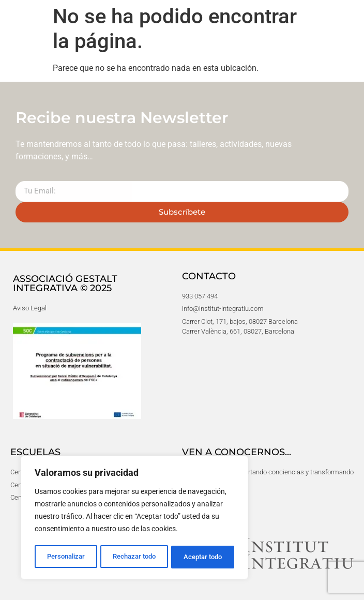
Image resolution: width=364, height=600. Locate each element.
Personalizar (65, 557)
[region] (134, 519)
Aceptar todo (203, 557)
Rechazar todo (134, 557)
